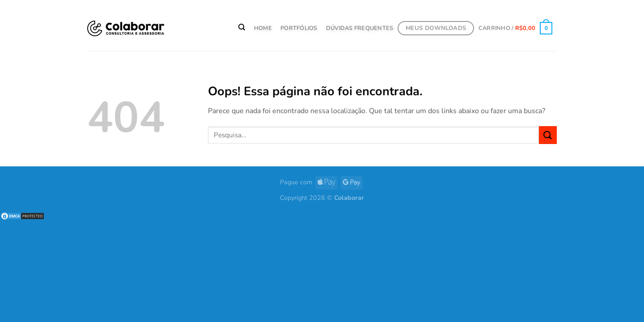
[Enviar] (548, 135)
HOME (263, 28)
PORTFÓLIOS (299, 28)
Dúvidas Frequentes (360, 28)
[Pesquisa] (242, 27)
